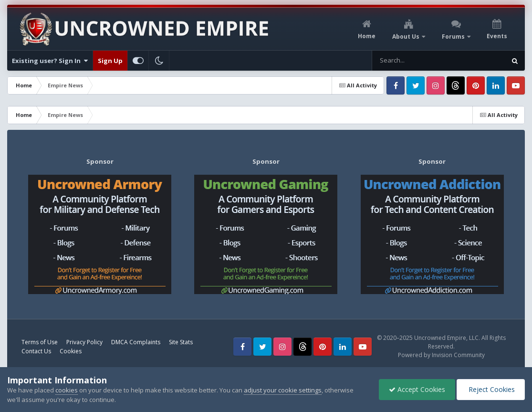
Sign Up (110, 61)
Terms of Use (40, 342)
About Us (407, 37)
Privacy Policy (84, 342)
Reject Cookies (491, 389)
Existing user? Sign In (50, 61)
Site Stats (181, 342)
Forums (454, 37)
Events (497, 36)
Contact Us (36, 351)
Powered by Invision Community (441, 355)
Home (367, 36)
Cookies (71, 351)
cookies (67, 390)
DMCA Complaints (136, 342)
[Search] (414, 61)
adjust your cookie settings (283, 390)
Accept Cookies (417, 389)
